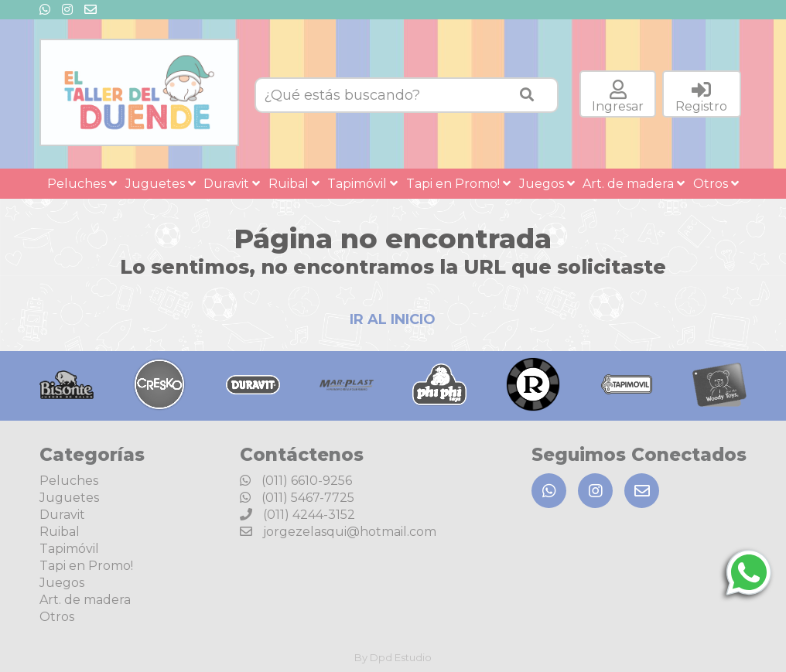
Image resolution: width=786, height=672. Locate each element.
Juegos (547, 184)
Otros (716, 184)
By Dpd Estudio (393, 657)
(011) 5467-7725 (297, 498)
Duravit (232, 184)
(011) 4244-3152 (297, 515)
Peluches (82, 184)
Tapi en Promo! (458, 184)
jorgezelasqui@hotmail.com (338, 532)
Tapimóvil (362, 184)
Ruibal (294, 184)
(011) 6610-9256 (296, 481)
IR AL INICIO (393, 319)
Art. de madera (634, 184)
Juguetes (161, 184)
